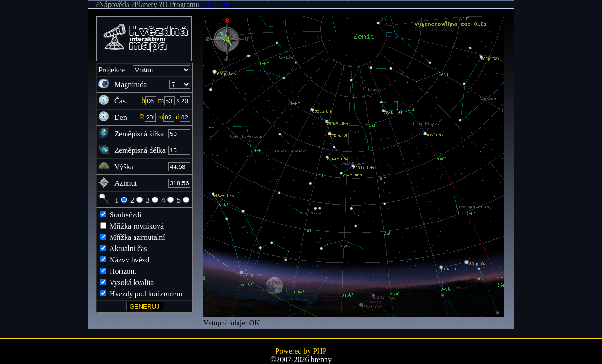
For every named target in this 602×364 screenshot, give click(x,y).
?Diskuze (214, 4)
